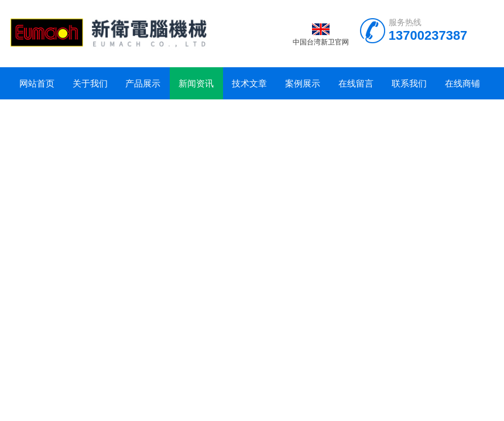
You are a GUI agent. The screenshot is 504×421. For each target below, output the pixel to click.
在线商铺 (462, 83)
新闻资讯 (196, 83)
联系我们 (409, 83)
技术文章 (249, 83)
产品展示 (143, 83)
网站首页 (37, 83)
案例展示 (303, 83)
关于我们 (90, 83)
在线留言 (356, 83)
